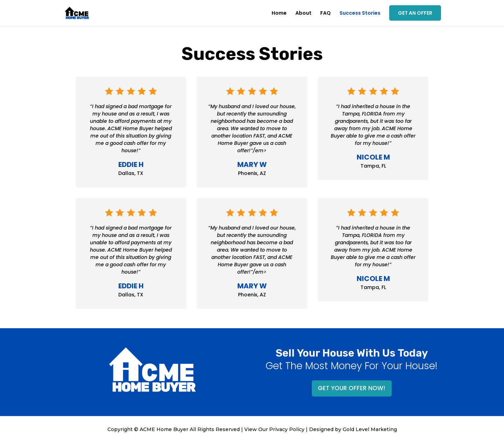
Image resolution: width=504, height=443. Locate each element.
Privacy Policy (287, 429)
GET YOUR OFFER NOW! (352, 388)
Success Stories (360, 13)
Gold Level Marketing (370, 429)
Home (279, 13)
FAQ (325, 13)
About (303, 13)
